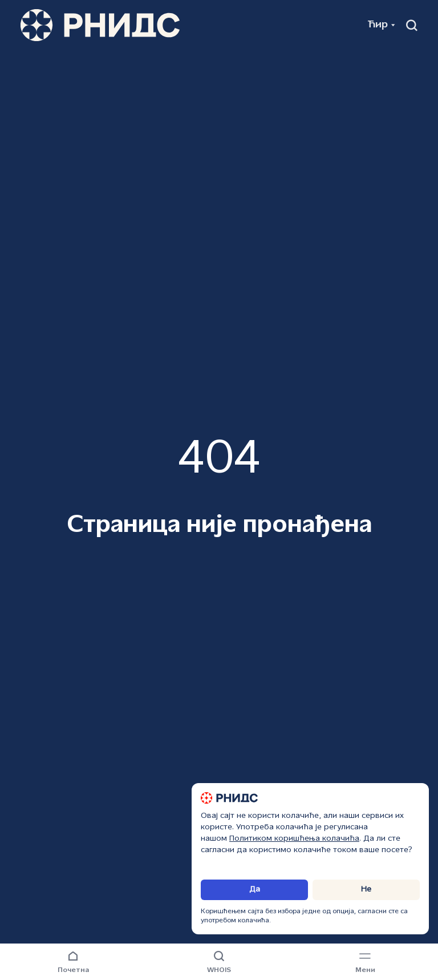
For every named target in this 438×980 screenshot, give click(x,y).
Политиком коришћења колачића (294, 839)
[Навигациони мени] (365, 963)
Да (255, 890)
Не (366, 890)
